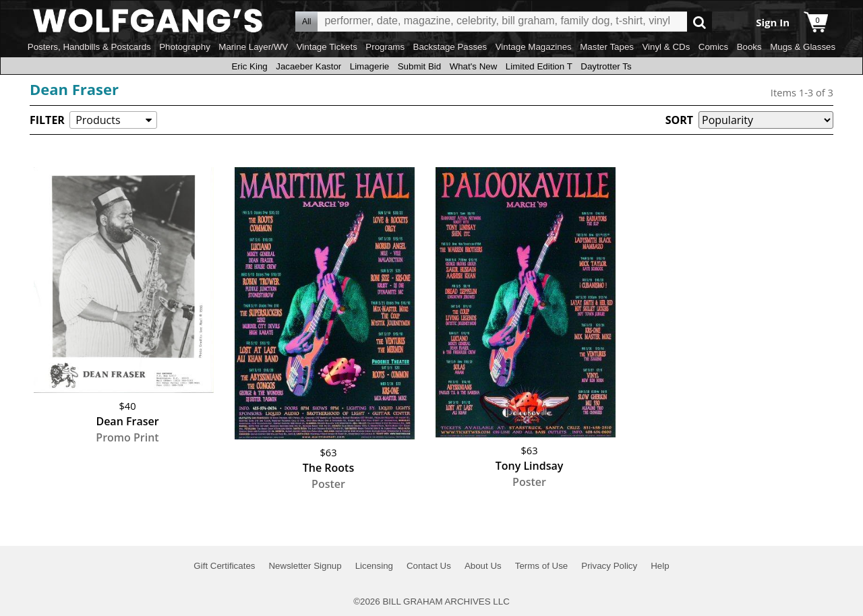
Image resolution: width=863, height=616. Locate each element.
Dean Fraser (74, 89)
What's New (474, 66)
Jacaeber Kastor (308, 66)
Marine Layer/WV (253, 47)
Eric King (249, 66)
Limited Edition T (539, 66)
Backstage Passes (450, 47)
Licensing (374, 566)
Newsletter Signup (305, 566)
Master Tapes (607, 47)
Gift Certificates (224, 566)
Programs (385, 47)
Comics (713, 47)
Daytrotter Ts (606, 66)
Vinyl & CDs (666, 47)
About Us (483, 566)
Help (660, 566)
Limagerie (370, 66)
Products (98, 120)
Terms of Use (542, 566)
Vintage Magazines (534, 47)
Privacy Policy (609, 566)
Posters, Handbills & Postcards (89, 47)
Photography (185, 47)
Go (700, 22)
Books (749, 47)
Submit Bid (419, 66)
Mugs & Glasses (803, 47)
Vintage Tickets (327, 47)
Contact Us (429, 566)
